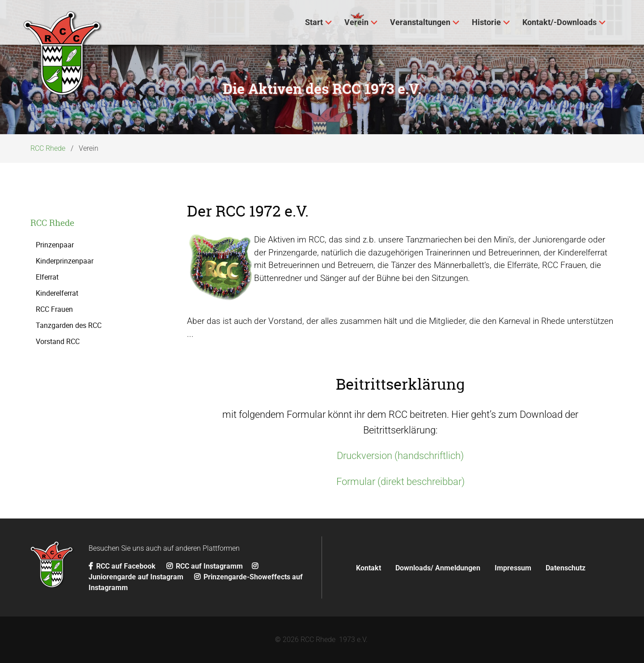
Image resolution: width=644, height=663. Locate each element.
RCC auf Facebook (123, 566)
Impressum (513, 568)
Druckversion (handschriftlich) (400, 455)
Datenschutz (566, 568)
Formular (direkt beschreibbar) (400, 481)
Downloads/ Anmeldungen (438, 568)
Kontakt (369, 568)
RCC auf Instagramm (205, 566)
